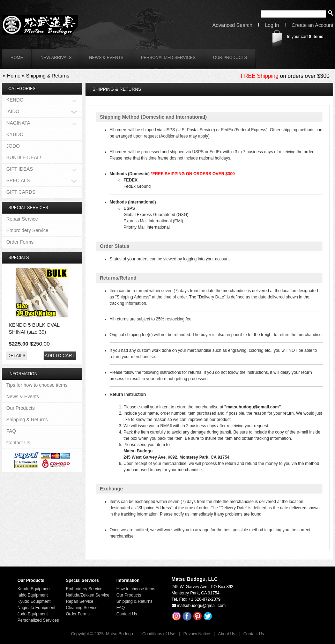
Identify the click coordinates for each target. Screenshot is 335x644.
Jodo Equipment (33, 614)
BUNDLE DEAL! (24, 157)
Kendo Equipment (34, 589)
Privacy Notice (197, 634)
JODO (13, 146)
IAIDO (13, 112)
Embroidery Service (27, 230)
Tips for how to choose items (37, 385)
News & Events (106, 58)
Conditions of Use (159, 634)
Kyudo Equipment (34, 601)
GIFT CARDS (21, 192)
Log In (272, 25)
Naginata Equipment (36, 608)
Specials (19, 258)
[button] (16, 356)
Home (14, 76)
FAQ (11, 431)
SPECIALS (18, 181)
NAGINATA (18, 123)
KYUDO (15, 134)
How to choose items (136, 589)
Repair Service (22, 219)
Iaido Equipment (33, 595)
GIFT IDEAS (20, 169)
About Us (227, 634)
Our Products (230, 58)
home (17, 58)
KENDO (15, 100)
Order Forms (20, 242)
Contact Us (18, 443)
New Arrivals (56, 58)
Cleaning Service (82, 608)
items (316, 37)
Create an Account (312, 25)
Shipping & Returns (47, 76)
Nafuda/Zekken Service (88, 595)
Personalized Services (168, 58)
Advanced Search (233, 25)
